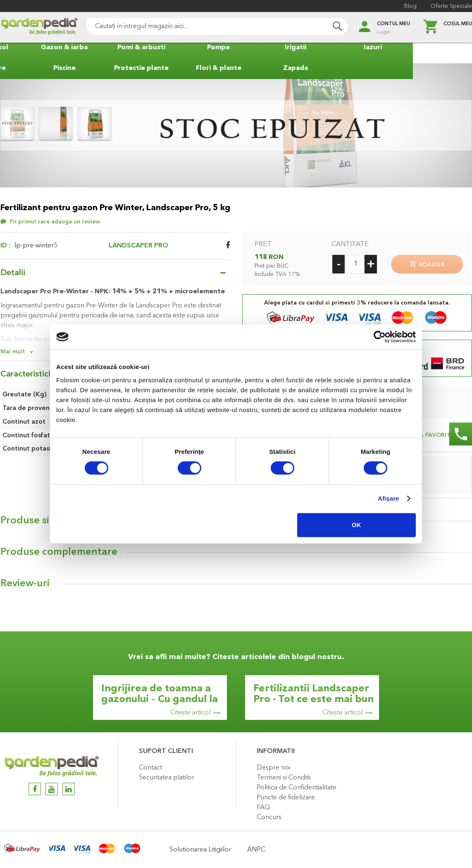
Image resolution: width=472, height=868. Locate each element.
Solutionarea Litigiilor (200, 849)
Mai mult (13, 352)
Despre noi (273, 767)
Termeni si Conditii (284, 777)
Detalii (13, 273)
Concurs (269, 817)
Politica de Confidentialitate (297, 787)
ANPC (256, 849)
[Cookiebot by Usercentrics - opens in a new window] (380, 337)
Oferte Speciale (451, 6)
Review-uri (25, 583)
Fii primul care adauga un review (55, 222)
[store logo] (39, 28)
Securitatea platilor (167, 777)
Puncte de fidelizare (286, 797)
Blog (410, 6)
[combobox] (217, 26)
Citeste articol (190, 712)
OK (356, 525)
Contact (150, 767)
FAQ (263, 807)
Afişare (389, 498)
